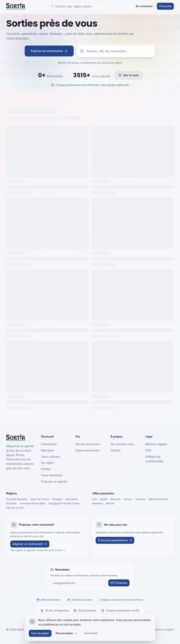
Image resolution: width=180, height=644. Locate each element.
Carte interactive (52, 475)
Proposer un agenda (54, 481)
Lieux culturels (50, 457)
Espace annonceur (88, 450)
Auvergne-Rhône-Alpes (33, 503)
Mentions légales (156, 444)
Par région (48, 463)
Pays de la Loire (15, 508)
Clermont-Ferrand (158, 499)
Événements (49, 444)
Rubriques (48, 450)
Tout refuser (91, 633)
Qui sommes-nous (122, 444)
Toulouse (140, 499)
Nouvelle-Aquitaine (17, 499)
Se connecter (144, 6)
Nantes (104, 499)
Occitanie (11, 503)
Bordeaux (98, 503)
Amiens (128, 499)
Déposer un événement (30, 544)
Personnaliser (67, 633)
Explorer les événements (49, 51)
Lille (95, 499)
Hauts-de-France (40, 499)
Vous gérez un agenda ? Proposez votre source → (38, 550)
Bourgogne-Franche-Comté (64, 503)
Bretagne (57, 499)
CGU (148, 450)
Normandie (72, 499)
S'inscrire (165, 6)
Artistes (46, 469)
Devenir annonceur (88, 444)
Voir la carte (128, 75)
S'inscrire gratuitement (115, 540)
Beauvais (116, 499)
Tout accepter (40, 633)
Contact (115, 450)
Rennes (110, 503)
